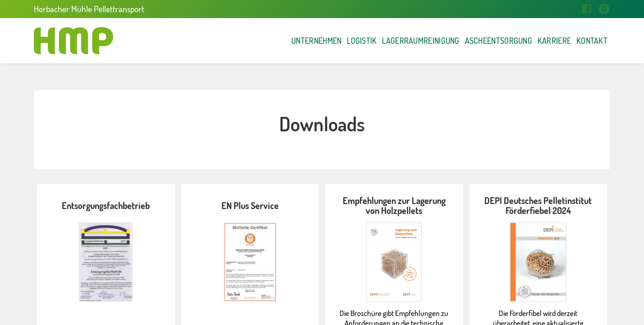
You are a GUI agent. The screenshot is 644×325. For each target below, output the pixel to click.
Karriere (526, 41)
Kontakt (583, 41)
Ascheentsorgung (448, 41)
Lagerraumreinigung (344, 41)
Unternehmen (195, 41)
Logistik (262, 41)
